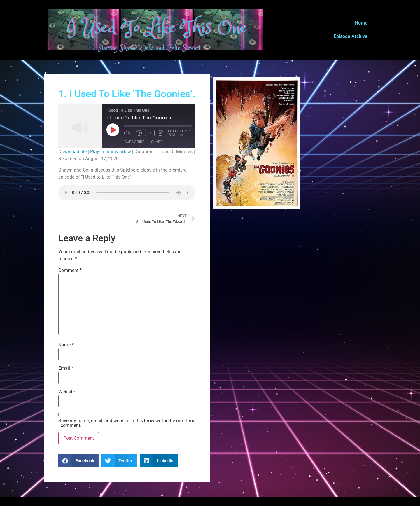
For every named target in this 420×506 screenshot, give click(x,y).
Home (361, 23)
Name (66, 345)
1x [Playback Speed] (150, 133)
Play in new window (111, 152)
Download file (72, 152)
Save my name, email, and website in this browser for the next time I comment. (127, 423)
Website (66, 392)
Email (66, 368)
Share (157, 142)
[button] (78, 461)
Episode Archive (351, 36)
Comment (70, 271)
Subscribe (134, 142)
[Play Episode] (113, 130)
